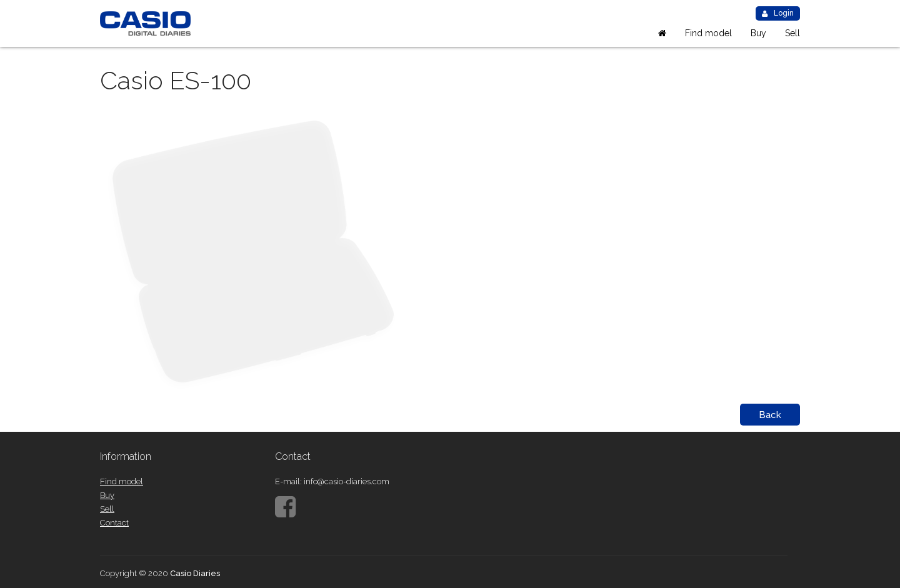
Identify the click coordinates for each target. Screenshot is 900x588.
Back (770, 415)
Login (778, 13)
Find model (708, 33)
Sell (792, 33)
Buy (758, 33)
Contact (114, 523)
